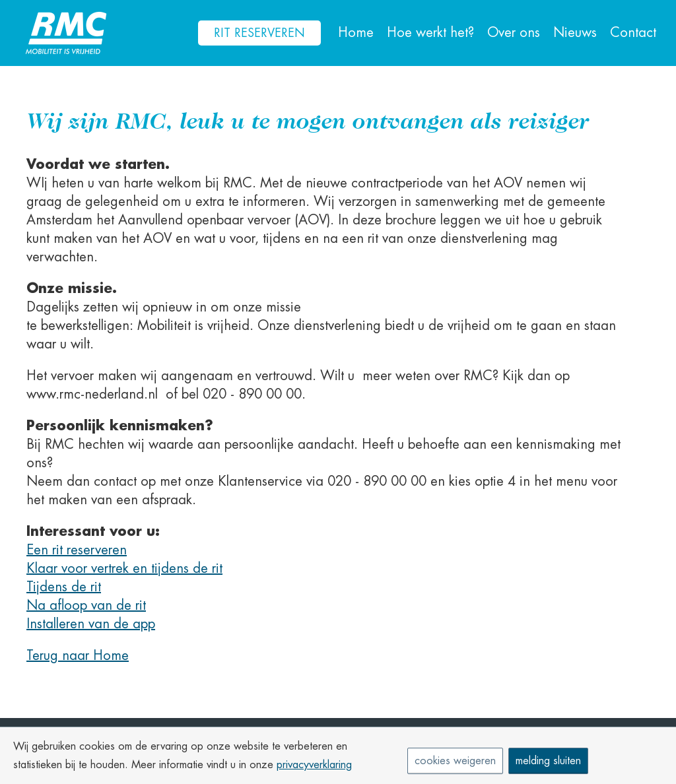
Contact (633, 33)
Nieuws (575, 33)
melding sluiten (548, 761)
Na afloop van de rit (86, 605)
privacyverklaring (314, 765)
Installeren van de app (91, 624)
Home (356, 33)
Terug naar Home (78, 656)
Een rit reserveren (77, 550)
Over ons (514, 33)
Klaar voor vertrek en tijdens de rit (124, 569)
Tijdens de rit (64, 587)
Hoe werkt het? (430, 33)
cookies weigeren (455, 761)
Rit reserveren (259, 33)
